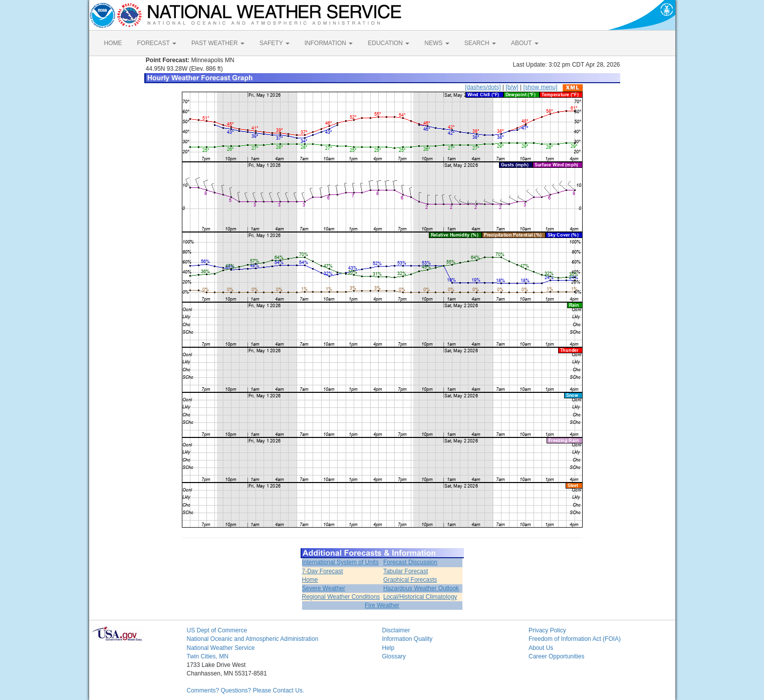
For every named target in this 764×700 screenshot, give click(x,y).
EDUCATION (389, 43)
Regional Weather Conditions (341, 597)
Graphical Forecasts (410, 580)
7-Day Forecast (323, 571)
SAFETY (275, 43)
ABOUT (525, 43)
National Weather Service (221, 648)
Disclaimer (396, 630)
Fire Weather (382, 605)
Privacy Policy (547, 630)
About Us (541, 648)
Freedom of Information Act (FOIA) (575, 639)
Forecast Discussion (410, 562)
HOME (113, 43)
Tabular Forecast (406, 571)
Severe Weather (324, 588)
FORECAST (157, 43)
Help (389, 648)
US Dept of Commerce (217, 630)
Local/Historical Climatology (420, 597)
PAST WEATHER (218, 43)
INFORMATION (329, 43)
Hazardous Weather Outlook (421, 588)
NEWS (437, 43)
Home (310, 580)
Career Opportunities (556, 656)
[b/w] (512, 87)
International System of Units (340, 562)
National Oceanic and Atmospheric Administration (253, 639)
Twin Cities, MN (208, 656)
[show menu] (540, 87)
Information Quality (408, 639)
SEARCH (480, 43)
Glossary (394, 656)
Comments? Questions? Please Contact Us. (246, 690)
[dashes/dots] (483, 87)
